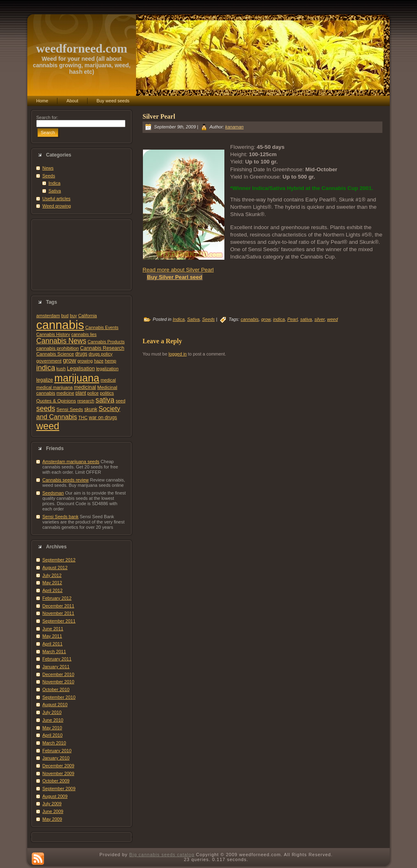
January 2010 (56, 758)
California (88, 316)
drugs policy (101, 354)
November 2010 (58, 682)
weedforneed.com (81, 48)
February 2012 (57, 598)
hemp (110, 361)
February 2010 (57, 751)
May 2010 (52, 728)
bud (65, 316)
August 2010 (55, 705)
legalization (107, 369)
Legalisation (81, 368)
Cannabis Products (106, 342)
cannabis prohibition (58, 348)
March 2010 (54, 743)
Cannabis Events (102, 327)
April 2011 (53, 644)
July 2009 (52, 804)
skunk (91, 409)
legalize (45, 380)
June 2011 (53, 629)
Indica (54, 183)
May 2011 (52, 636)
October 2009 (56, 781)
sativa (105, 400)
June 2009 (53, 811)
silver (319, 319)
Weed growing (57, 206)
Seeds (49, 176)
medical (108, 380)
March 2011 (54, 652)
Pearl (292, 319)
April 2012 (53, 590)
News (48, 168)
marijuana (77, 378)
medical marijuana (54, 387)
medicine (66, 393)
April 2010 (53, 735)
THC (83, 417)
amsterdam (48, 315)
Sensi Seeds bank (60, 517)
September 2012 (59, 560)
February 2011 (57, 659)
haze (99, 361)
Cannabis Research (102, 348)
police (93, 393)
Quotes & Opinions (56, 401)
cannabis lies (84, 334)
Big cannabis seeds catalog (162, 855)
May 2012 (52, 583)
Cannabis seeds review (66, 480)
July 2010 (52, 712)
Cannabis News (61, 341)
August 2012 (55, 568)
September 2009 (59, 788)
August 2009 (55, 796)
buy (73, 316)
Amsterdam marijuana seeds (71, 462)
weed (48, 426)
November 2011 (58, 613)
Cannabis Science (55, 354)
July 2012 (52, 575)
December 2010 (58, 674)
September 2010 (59, 697)
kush (61, 369)
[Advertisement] (81, 255)
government (49, 361)
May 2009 (52, 819)
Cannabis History (53, 334)
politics (107, 393)
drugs (81, 354)
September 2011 (59, 621)
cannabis (60, 325)
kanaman (234, 127)
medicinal (85, 387)
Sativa (55, 191)
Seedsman (53, 493)
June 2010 (53, 720)
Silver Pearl (159, 116)
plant (81, 393)
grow (69, 360)
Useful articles (56, 199)
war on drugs (103, 417)
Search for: (47, 117)
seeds (46, 409)
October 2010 (56, 689)
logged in (178, 354)
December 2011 (58, 606)
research (86, 401)
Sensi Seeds (70, 409)
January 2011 (56, 667)
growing (85, 361)
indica (46, 368)
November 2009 (58, 773)
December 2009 (58, 766)
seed (121, 401)
